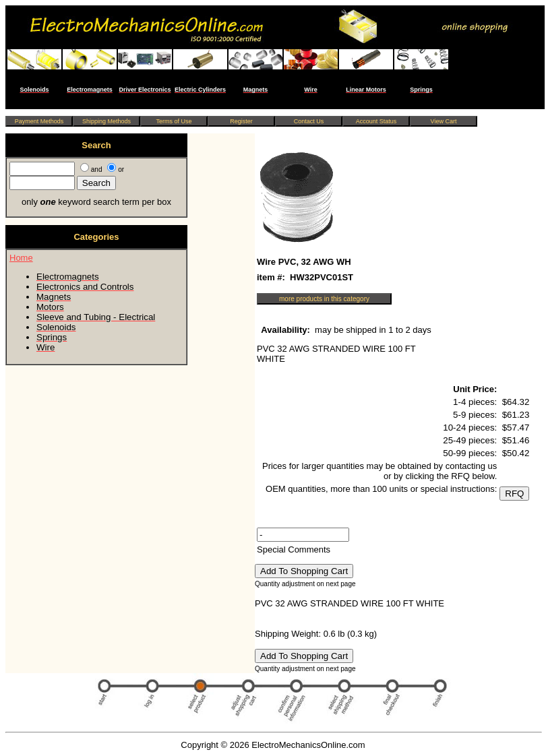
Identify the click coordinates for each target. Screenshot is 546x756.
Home (21, 258)
